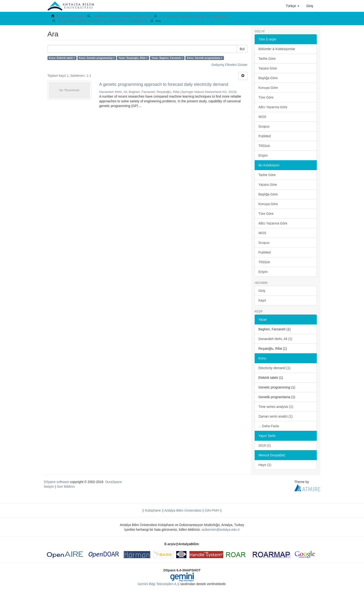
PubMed (265, 136)
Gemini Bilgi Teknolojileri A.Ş (159, 584)
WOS (262, 117)
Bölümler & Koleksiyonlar (277, 49)
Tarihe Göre (267, 59)
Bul (242, 49)
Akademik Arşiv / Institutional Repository (122, 16)
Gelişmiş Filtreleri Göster (229, 65)
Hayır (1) (265, 465)
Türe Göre (266, 97)
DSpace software (57, 482)
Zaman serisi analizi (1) (276, 416)
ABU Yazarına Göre (273, 107)
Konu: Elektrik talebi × (62, 58)
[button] (293, 6)
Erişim (263, 155)
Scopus (264, 126)
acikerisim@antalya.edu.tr (221, 530)
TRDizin (264, 146)
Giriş (262, 291)
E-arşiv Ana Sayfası (70, 16)
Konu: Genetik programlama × (205, 58)
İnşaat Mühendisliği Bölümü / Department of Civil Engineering (103, 21)
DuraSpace (114, 482)
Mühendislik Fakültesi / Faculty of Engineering (194, 16)
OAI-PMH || (213, 510)
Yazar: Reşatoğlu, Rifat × (133, 58)
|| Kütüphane (152, 510)
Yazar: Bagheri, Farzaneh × (167, 58)
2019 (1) (265, 445)
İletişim (49, 487)
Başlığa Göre (268, 78)
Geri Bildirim (66, 487)
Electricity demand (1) (274, 368)
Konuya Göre (268, 88)
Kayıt (262, 300)
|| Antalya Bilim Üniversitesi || (182, 510)
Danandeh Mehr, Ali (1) (275, 339)
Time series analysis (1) (276, 407)
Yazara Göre (268, 68)
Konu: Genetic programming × (97, 58)
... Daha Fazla (269, 426)
